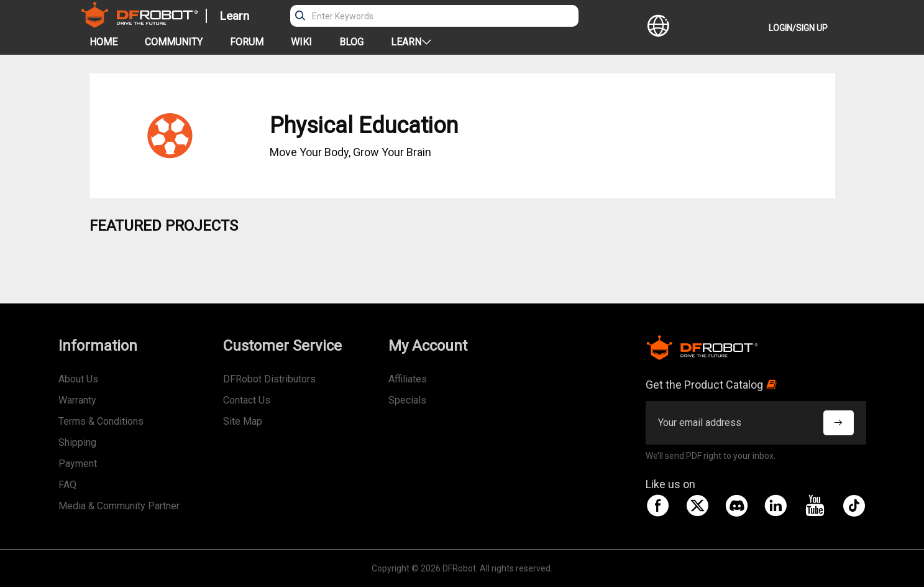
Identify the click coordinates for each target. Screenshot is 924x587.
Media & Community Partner (119, 506)
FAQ (67, 485)
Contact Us (247, 400)
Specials (407, 400)
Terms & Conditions (101, 421)
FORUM (247, 42)
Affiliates (408, 379)
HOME (103, 42)
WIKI (301, 42)
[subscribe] (838, 423)
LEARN (411, 42)
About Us (78, 379)
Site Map (243, 421)
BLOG (351, 42)
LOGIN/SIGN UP (798, 28)
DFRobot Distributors (269, 379)
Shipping (77, 442)
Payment (78, 464)
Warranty (77, 400)
